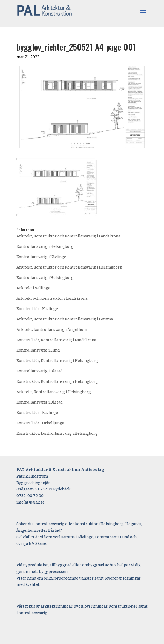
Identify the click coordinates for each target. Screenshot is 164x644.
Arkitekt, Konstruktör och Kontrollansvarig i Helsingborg (69, 267)
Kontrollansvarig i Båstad (39, 371)
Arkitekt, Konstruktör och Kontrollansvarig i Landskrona (68, 236)
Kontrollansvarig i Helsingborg (45, 247)
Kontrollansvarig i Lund (38, 350)
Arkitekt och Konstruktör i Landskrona (52, 299)
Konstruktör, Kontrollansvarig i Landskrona (56, 340)
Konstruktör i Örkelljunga (40, 423)
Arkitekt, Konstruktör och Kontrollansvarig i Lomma (65, 319)
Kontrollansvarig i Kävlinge (41, 257)
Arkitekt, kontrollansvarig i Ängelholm (52, 330)
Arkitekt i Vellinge (33, 288)
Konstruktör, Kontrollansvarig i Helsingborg (57, 361)
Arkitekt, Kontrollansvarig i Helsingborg (54, 392)
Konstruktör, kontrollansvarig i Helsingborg (57, 433)
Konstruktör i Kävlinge (37, 309)
